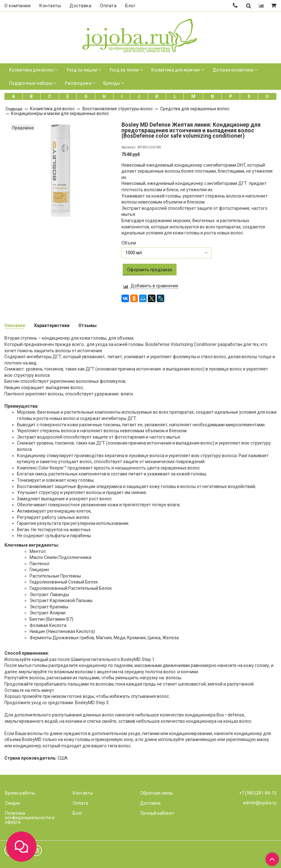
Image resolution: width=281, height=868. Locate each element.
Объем (129, 243)
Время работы (20, 793)
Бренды (112, 83)
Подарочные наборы (31, 83)
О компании (17, 6)
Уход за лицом (82, 70)
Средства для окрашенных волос (195, 109)
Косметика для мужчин (176, 70)
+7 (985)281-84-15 (258, 793)
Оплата (108, 6)
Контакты (50, 6)
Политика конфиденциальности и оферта (30, 818)
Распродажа (78, 83)
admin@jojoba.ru (260, 803)
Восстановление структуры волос (118, 109)
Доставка (80, 6)
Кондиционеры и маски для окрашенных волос (60, 113)
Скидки (13, 803)
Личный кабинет (157, 813)
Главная (14, 109)
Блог (130, 6)
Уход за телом (124, 70)
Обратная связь (157, 793)
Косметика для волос (31, 70)
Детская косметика (233, 70)
